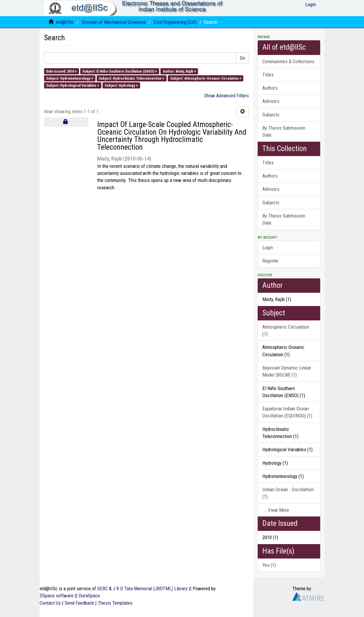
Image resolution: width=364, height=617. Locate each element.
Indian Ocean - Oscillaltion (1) (288, 493)
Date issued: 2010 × (61, 71)
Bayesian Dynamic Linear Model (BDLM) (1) (287, 371)
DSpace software (57, 596)
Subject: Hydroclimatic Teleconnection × (131, 78)
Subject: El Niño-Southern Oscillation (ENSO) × (120, 71)
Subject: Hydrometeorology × (70, 78)
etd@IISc (65, 22)
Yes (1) (269, 565)
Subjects (271, 115)
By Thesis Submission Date (284, 131)
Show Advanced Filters (227, 96)
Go (243, 58)
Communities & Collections (288, 61)
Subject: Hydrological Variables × (73, 85)
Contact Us (50, 603)
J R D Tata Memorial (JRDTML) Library (150, 588)
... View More (276, 510)
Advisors (271, 101)
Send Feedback (79, 603)
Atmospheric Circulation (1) (286, 330)
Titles (268, 75)
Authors (270, 88)
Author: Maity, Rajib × (179, 71)
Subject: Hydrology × (121, 85)
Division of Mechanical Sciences (114, 22)
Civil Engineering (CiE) (175, 22)
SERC (103, 588)
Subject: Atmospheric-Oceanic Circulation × (206, 78)
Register (270, 261)
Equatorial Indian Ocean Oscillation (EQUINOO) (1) (287, 412)
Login (268, 248)
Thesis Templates (115, 603)
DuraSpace (89, 596)
